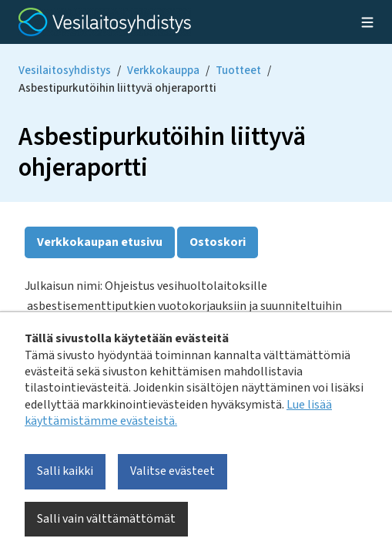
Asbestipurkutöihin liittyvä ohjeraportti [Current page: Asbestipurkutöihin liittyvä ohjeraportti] (117, 88)
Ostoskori (218, 242)
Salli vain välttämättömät (106, 519)
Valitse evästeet (173, 471)
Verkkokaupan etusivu (100, 242)
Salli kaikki (65, 471)
